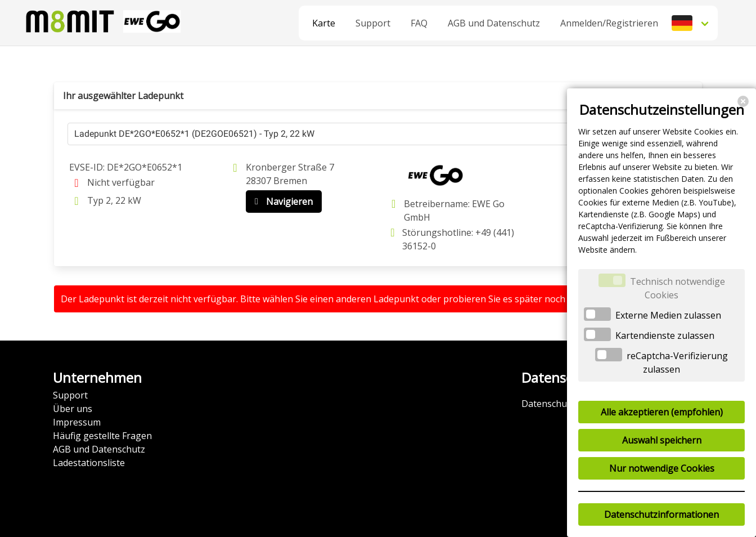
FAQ (419, 23)
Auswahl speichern (662, 440)
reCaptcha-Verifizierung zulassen (677, 363)
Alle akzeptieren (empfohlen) (662, 412)
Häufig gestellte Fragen (102, 436)
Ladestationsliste (89, 463)
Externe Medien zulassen (668, 315)
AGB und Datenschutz (494, 23)
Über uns (73, 409)
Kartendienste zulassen (665, 335)
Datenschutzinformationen (661, 514)
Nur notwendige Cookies (662, 468)
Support (373, 23)
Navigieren (281, 202)
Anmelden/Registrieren (609, 23)
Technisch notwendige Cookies (678, 288)
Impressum (77, 422)
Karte (324, 23)
